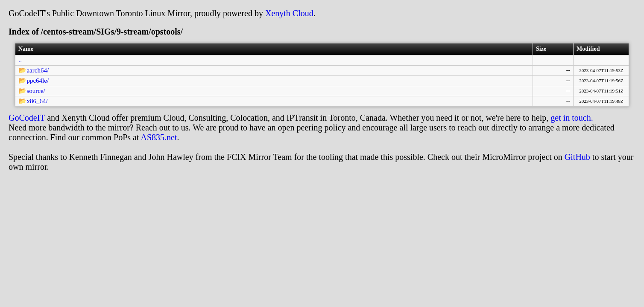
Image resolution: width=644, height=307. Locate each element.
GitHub (577, 157)
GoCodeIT (27, 118)
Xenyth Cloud (289, 13)
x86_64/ (37, 101)
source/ (36, 91)
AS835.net (159, 137)
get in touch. (572, 118)
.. (20, 60)
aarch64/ (38, 70)
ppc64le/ (38, 81)
